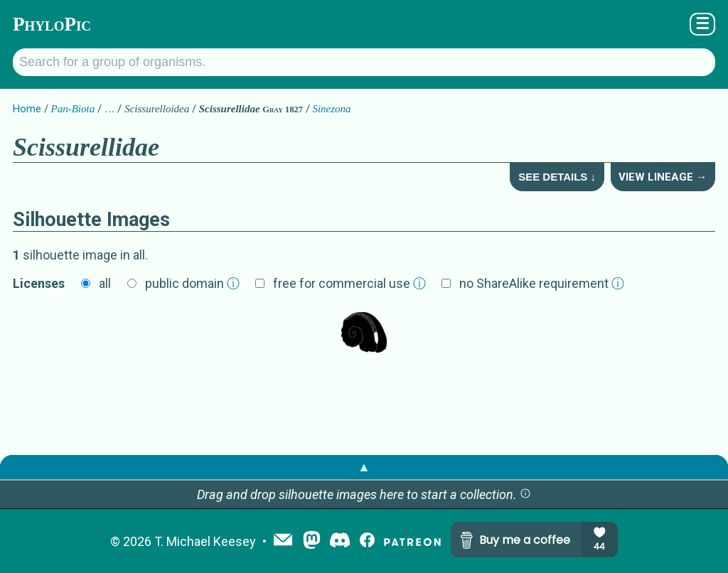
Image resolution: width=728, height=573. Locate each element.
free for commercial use (349, 283)
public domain (192, 283)
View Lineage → (663, 177)
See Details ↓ (557, 177)
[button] (525, 494)
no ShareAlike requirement (542, 283)
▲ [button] (364, 467)
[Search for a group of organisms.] (364, 62)
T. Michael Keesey (205, 541)
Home (27, 109)
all (105, 283)
